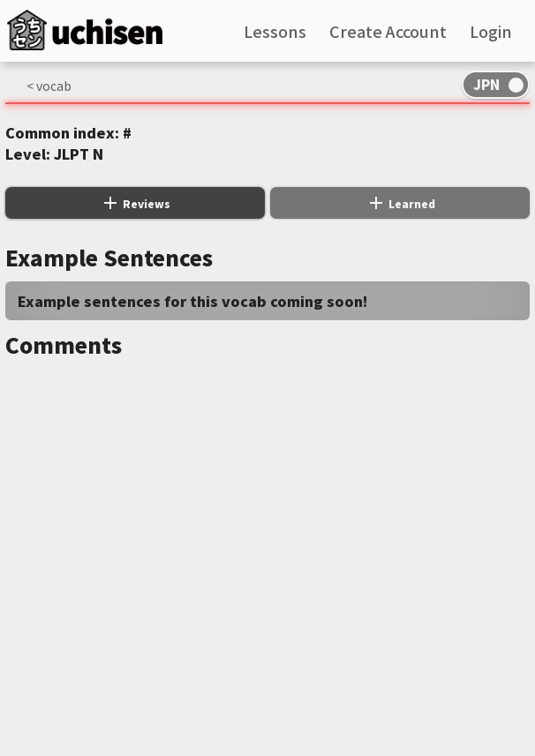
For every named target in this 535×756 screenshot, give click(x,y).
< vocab (49, 86)
